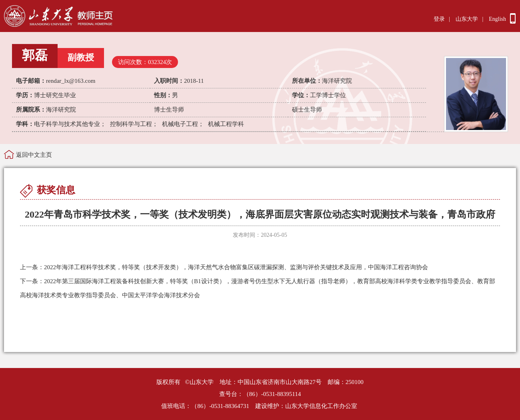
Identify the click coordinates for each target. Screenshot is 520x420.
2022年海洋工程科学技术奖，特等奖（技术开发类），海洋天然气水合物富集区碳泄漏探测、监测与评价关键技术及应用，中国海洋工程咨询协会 (224, 267)
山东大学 (467, 19)
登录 (439, 19)
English (497, 19)
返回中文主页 (34, 155)
